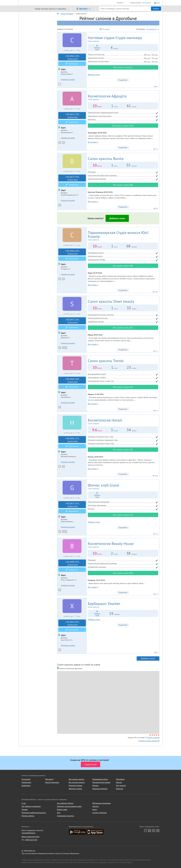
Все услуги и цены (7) (123, 67)
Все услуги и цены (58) (123, 266)
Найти (156, 9)
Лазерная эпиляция (100, 789)
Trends (106, 361)
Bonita (106, 159)
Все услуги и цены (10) (123, 515)
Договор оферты (28, 816)
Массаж (119, 782)
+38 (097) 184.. (73, 321)
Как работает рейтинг (65, 803)
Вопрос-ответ (62, 809)
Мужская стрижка (75, 786)
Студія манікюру (123, 39)
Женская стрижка (75, 789)
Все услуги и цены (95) (123, 328)
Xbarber (111, 605)
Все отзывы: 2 (93, 587)
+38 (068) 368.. (73, 380)
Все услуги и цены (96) (123, 573)
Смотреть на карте (68, 79)
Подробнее (123, 80)
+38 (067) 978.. (73, 178)
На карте (105, 29)
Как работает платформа (31, 806)
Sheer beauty (111, 301)
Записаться (72, 64)
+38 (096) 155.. (73, 440)
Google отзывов (153, 738)
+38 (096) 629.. (73, 252)
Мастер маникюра (52, 782)
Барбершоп (26, 786)
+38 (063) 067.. (73, 623)
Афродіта (115, 97)
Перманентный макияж (101, 782)
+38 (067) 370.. (73, 116)
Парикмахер (26, 782)
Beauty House (120, 545)
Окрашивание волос (100, 779)
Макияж (95, 786)
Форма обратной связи (30, 837)
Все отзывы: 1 (93, 142)
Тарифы (25, 809)
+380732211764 (31, 840)
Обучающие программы (102, 803)
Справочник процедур (66, 816)
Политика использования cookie (69, 806)
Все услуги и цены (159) (123, 126)
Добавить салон (117, 218)
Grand (110, 486)
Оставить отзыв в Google (149, 741)
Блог (59, 813)
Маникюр (120, 789)
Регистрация (147, 3)
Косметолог (26, 779)
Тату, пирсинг (121, 786)
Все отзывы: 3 (93, 469)
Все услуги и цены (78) (123, 450)
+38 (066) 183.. (73, 57)
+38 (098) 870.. (73, 563)
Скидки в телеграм (99, 813)
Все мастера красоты (77, 782)
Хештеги (96, 806)
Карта (95, 809)
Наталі (112, 421)
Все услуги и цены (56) (123, 387)
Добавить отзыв (94, 75)
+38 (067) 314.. (73, 505)
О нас (24, 803)
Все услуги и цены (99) (123, 185)
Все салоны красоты (76, 779)
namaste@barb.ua (29, 833)
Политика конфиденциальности (34, 813)
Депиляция (120, 779)
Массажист (49, 779)
